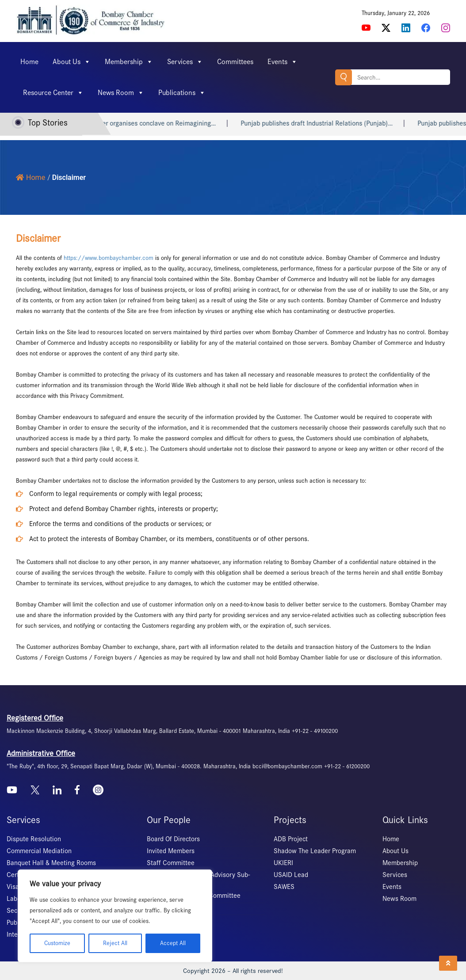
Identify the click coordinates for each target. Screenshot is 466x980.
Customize (57, 943)
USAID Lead (291, 875)
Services (185, 62)
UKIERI (283, 863)
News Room (121, 93)
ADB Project (291, 839)
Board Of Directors (173, 839)
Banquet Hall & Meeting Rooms (51, 863)
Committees (235, 62)
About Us (72, 62)
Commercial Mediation (39, 851)
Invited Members (171, 851)
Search (344, 77)
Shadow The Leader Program (315, 851)
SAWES (284, 887)
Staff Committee (171, 863)
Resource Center (53, 93)
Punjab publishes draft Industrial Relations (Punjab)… (327, 123)
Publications (182, 93)
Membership (129, 62)
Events (283, 62)
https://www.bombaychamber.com (109, 258)
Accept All (173, 943)
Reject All (115, 943)
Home (29, 62)
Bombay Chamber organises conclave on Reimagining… (147, 123)
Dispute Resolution (34, 839)
